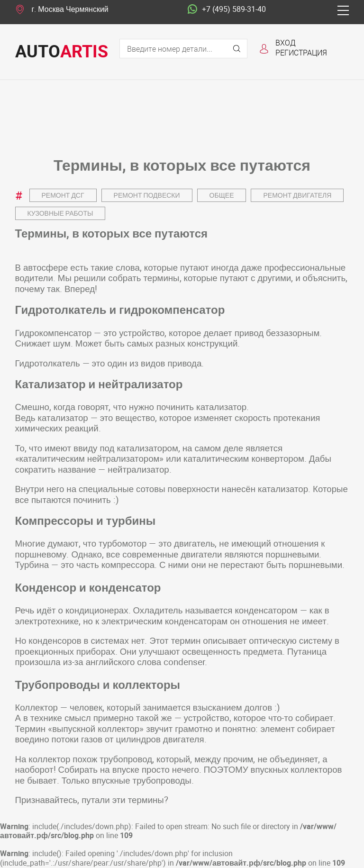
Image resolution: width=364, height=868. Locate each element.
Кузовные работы (60, 213)
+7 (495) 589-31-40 (227, 9)
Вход (286, 42)
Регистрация (301, 52)
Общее (222, 195)
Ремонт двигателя (297, 195)
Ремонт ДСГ (63, 195)
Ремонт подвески (147, 195)
